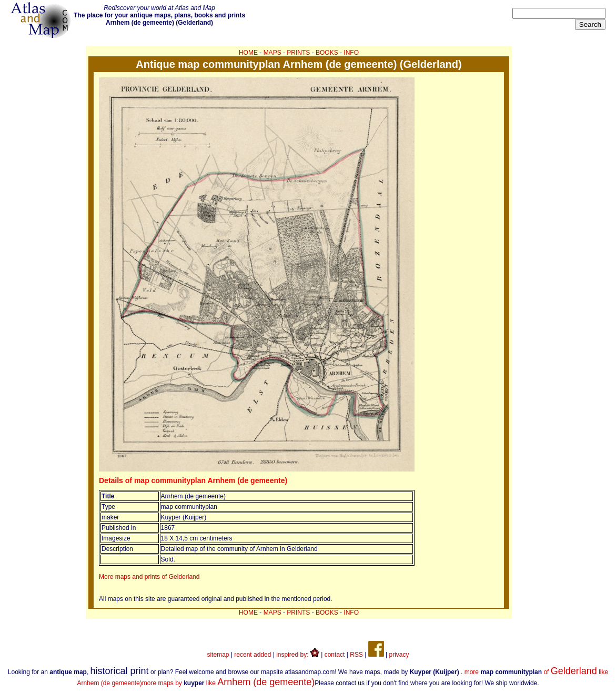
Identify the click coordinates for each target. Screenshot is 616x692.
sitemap (218, 655)
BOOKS (327, 53)
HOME (248, 53)
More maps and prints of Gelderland (149, 577)
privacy (399, 655)
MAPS (272, 53)
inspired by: (298, 655)
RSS (356, 655)
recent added (253, 655)
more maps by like (229, 683)
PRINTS (298, 53)
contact (335, 655)
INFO (351, 53)
